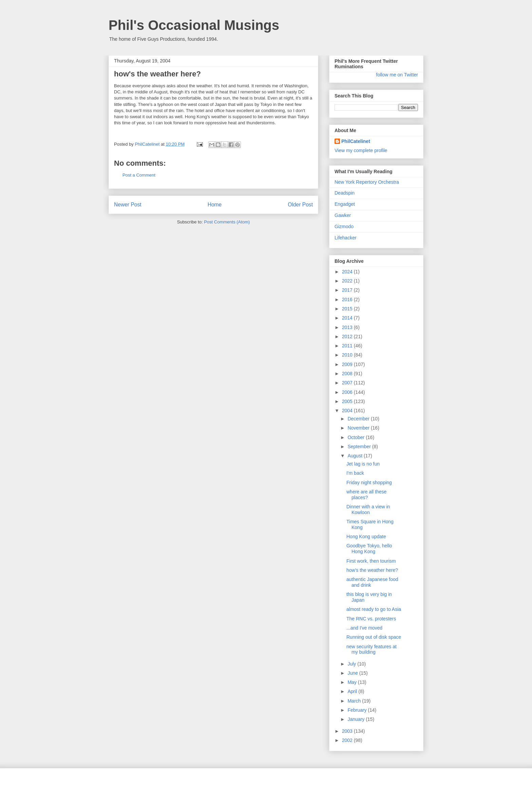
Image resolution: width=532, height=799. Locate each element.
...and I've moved (364, 628)
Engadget (345, 204)
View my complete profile (361, 150)
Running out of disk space (374, 637)
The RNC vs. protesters (371, 619)
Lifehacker (346, 238)
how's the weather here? (372, 570)
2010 (348, 355)
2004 (348, 411)
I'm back (355, 473)
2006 (348, 392)
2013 (348, 327)
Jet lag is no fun (363, 464)
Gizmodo (344, 226)
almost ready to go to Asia (374, 609)
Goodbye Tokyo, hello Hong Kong (369, 549)
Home (215, 205)
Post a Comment (139, 175)
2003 (348, 731)
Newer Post (128, 205)
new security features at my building (372, 649)
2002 (348, 740)
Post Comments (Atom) (227, 222)
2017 (348, 290)
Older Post (300, 205)
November (359, 428)
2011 (348, 346)
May (353, 682)
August (355, 456)
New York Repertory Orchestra (367, 182)
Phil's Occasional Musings (194, 25)
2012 (348, 337)
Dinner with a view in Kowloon (368, 510)
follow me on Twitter (397, 75)
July (352, 664)
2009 (348, 364)
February (358, 710)
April (353, 691)
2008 (348, 374)
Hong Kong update (366, 537)
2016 (348, 299)
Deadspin (345, 193)
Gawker (343, 215)
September (360, 447)
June (353, 673)
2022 (348, 281)
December (359, 419)
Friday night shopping (369, 483)
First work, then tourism (371, 561)
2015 (348, 309)
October (357, 437)
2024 (348, 272)
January (357, 719)
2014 (348, 318)
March (355, 701)
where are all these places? (366, 495)
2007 (348, 383)
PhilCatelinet (356, 141)
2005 (348, 401)
